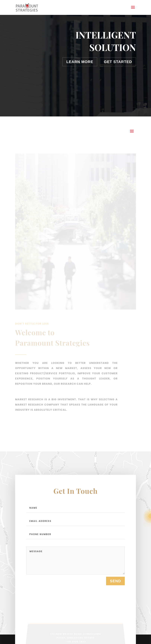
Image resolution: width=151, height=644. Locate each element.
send (115, 582)
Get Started (118, 62)
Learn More (80, 62)
